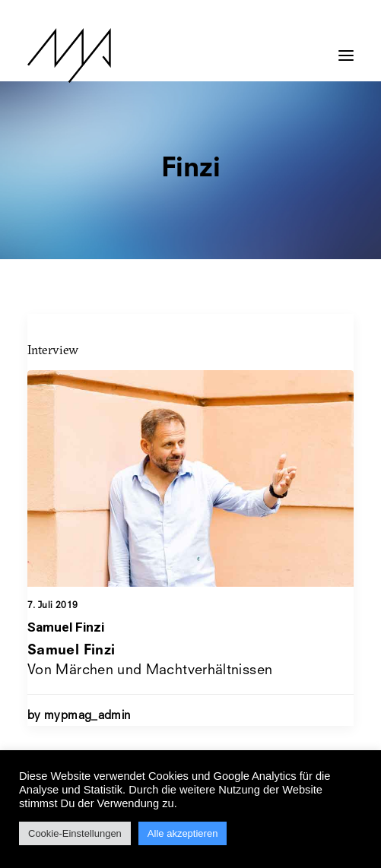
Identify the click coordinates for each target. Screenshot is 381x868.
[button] (346, 48)
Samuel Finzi (66, 627)
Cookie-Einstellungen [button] (75, 833)
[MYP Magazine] (69, 55)
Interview (53, 350)
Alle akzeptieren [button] (183, 833)
